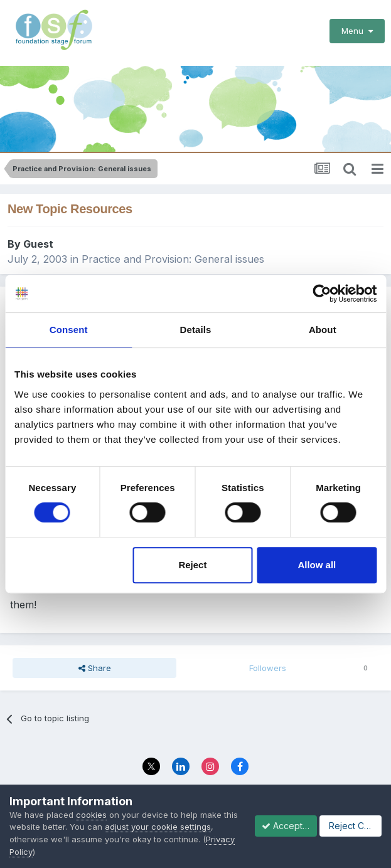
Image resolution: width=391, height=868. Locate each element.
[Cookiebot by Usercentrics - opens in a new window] (322, 294)
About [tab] (323, 330)
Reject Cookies (143, 848)
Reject (192, 565)
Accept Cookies (55, 848)
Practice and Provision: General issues (173, 246)
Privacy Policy (298, 814)
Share (95, 656)
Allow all (317, 565)
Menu (357, 31)
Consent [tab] (69, 330)
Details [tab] (196, 330)
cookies (91, 802)
